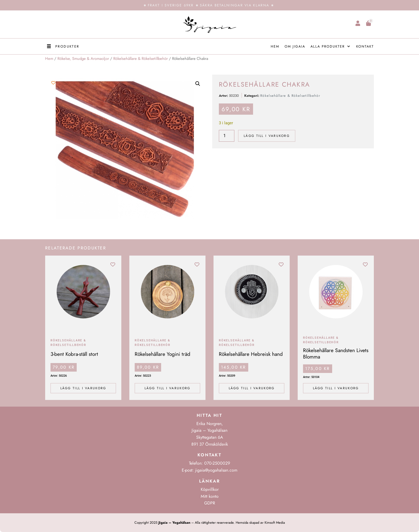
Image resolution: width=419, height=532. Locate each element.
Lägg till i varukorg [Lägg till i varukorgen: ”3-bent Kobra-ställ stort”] (83, 388)
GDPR (210, 503)
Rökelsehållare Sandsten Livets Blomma (336, 353)
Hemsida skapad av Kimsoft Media (260, 523)
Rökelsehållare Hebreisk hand (251, 354)
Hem (49, 59)
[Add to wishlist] (53, 83)
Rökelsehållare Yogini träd (162, 354)
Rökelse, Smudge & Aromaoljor (83, 59)
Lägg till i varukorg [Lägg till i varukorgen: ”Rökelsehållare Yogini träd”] (168, 388)
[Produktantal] (227, 136)
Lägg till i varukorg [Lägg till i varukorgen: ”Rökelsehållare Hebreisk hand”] (252, 388)
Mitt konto (210, 496)
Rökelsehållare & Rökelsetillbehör (141, 59)
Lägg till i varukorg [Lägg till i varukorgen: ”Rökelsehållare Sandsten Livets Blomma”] (336, 388)
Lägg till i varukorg (267, 136)
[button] (62, 46)
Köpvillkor (210, 489)
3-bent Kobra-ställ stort (74, 354)
